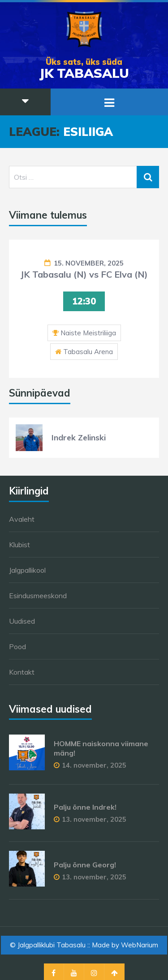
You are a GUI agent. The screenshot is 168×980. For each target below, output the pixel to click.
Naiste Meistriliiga (88, 333)
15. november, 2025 (89, 263)
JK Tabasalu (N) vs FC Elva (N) (84, 274)
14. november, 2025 (94, 765)
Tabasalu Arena (88, 352)
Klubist (19, 545)
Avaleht (22, 519)
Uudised (22, 621)
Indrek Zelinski (79, 437)
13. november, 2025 (94, 819)
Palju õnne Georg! (85, 865)
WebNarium (140, 945)
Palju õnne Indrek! (85, 807)
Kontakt (22, 672)
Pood (17, 646)
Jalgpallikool (27, 570)
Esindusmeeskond (38, 596)
